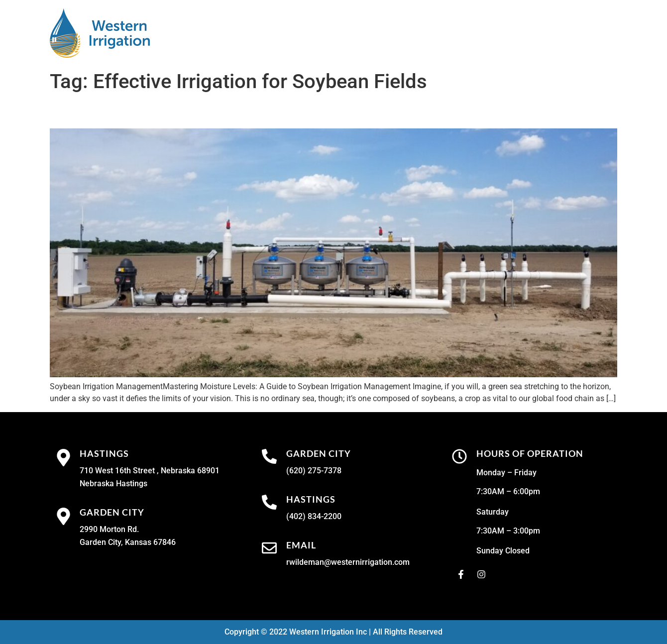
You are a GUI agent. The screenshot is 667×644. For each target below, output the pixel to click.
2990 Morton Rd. (109, 529)
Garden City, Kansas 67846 (128, 542)
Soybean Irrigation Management (164, 111)
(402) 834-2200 (314, 516)
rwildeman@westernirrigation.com (348, 562)
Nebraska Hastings (113, 483)
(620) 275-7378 (314, 471)
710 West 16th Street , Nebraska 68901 (150, 471)
